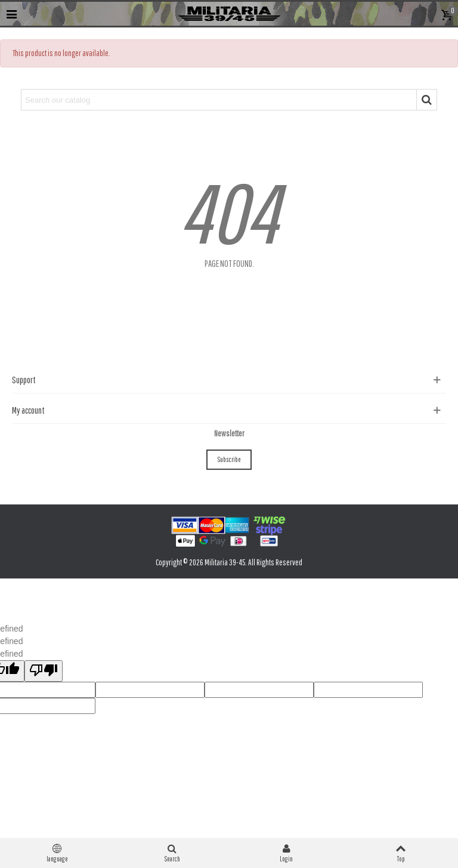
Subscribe (229, 459)
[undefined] (44, 671)
